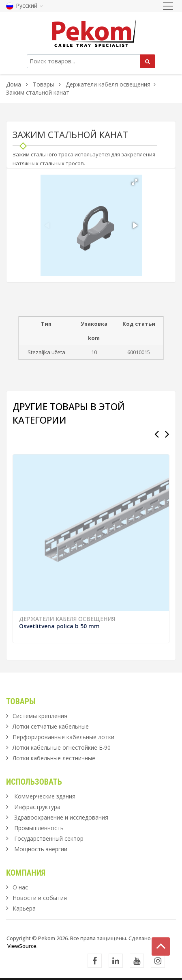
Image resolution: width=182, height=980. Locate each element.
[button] (135, 182)
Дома (14, 84)
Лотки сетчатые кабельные (51, 726)
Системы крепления (40, 716)
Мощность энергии (41, 849)
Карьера (24, 908)
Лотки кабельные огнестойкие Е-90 (62, 747)
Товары (44, 84)
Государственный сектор (49, 838)
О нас (20, 887)
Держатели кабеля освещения (108, 84)
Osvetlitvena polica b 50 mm (59, 626)
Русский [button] (25, 5)
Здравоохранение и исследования (61, 817)
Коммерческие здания (45, 796)
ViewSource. (22, 946)
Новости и (40, 898)
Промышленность (39, 828)
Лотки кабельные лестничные (54, 758)
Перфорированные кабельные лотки (63, 737)
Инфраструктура (37, 807)
